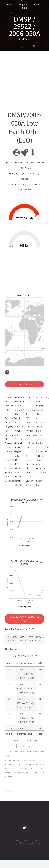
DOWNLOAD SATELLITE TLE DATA (24, 619)
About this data (24, 384)
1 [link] (19, 746)
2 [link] (24, 746)
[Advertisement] (24, 80)
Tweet (8, 792)
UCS (8, 756)
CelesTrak (22, 752)
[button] (14, 663)
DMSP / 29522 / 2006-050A (24, 26)
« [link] (9, 746)
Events (32, 842)
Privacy (22, 842)
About (37, 840)
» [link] (40, 746)
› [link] (35, 746)
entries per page (29, 656)
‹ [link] (14, 746)
